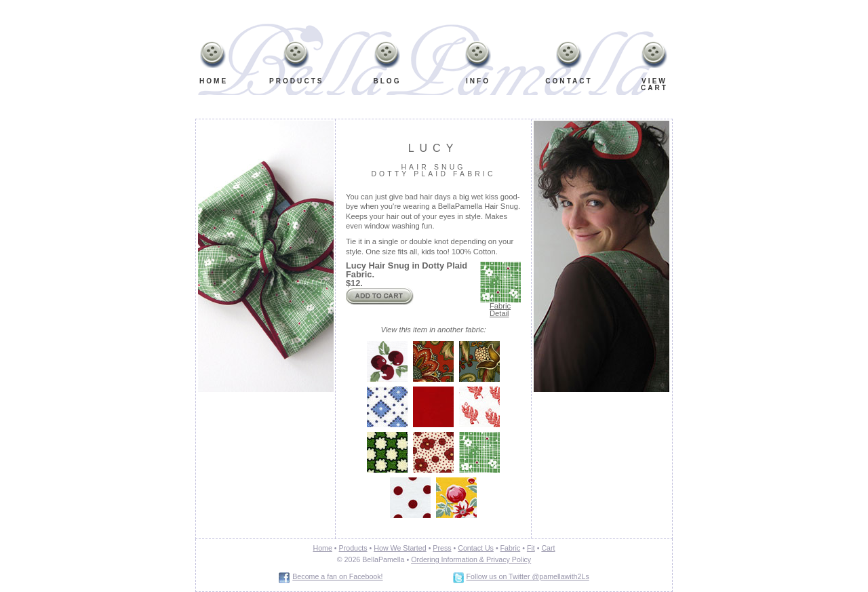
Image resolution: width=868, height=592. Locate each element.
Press (442, 548)
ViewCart (654, 84)
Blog (387, 81)
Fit (531, 548)
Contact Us (476, 548)
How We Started (400, 548)
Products (296, 81)
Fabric (511, 548)
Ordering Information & (448, 559)
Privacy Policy (508, 559)
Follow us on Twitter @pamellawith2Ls (528, 576)
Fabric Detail (500, 310)
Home (213, 81)
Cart (548, 548)
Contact (569, 81)
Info (475, 65)
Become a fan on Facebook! (337, 576)
